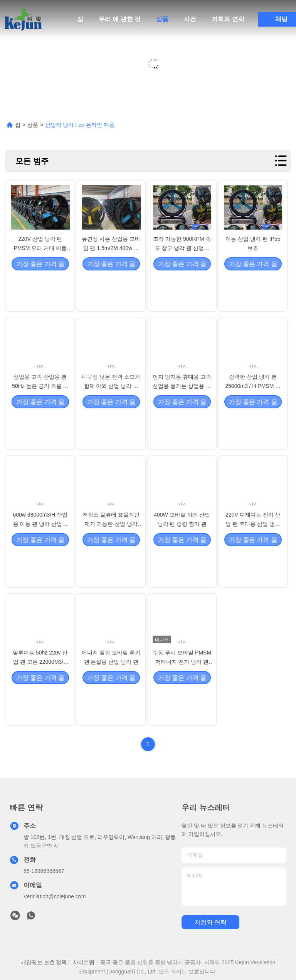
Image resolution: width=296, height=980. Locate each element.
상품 (162, 19)
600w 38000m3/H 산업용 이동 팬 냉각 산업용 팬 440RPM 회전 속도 (40, 558)
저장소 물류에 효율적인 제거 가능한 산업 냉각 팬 (111, 558)
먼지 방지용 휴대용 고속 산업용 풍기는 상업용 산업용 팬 (182, 420)
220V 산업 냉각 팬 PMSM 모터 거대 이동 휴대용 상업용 (40, 282)
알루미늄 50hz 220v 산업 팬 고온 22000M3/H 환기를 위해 (40, 696)
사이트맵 (84, 962)
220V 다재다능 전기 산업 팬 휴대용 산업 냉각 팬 (253, 558)
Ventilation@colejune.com (55, 896)
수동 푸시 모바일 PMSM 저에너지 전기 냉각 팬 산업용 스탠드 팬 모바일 (182, 696)
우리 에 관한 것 (120, 19)
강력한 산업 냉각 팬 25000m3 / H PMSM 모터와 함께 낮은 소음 (253, 420)
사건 (190, 19)
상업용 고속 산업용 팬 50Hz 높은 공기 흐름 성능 (40, 420)
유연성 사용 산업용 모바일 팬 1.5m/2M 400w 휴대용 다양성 (111, 282)
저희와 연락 (228, 19)
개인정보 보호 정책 (44, 962)
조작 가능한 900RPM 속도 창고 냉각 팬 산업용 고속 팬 (182, 282)
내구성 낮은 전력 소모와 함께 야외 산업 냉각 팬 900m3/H (111, 420)
